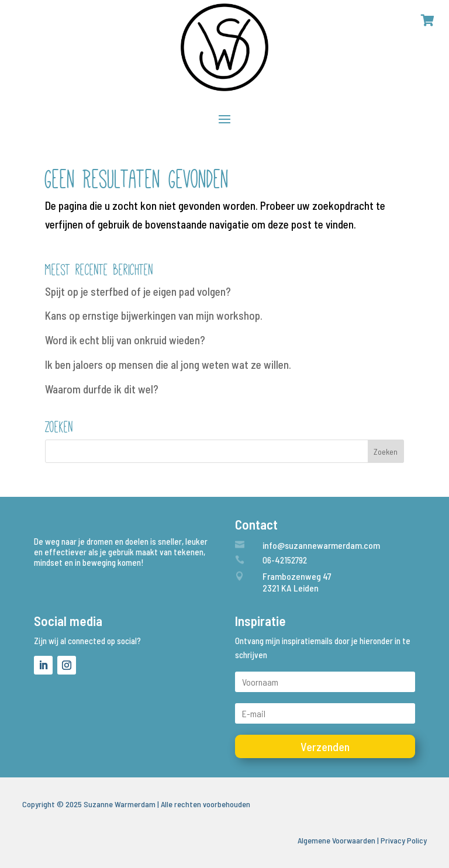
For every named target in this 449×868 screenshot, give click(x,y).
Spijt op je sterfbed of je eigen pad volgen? (138, 291)
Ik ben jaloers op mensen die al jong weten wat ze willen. (168, 364)
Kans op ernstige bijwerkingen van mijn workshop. (154, 315)
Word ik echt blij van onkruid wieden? (125, 340)
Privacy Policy (404, 840)
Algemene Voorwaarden (336, 840)
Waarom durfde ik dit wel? (102, 389)
